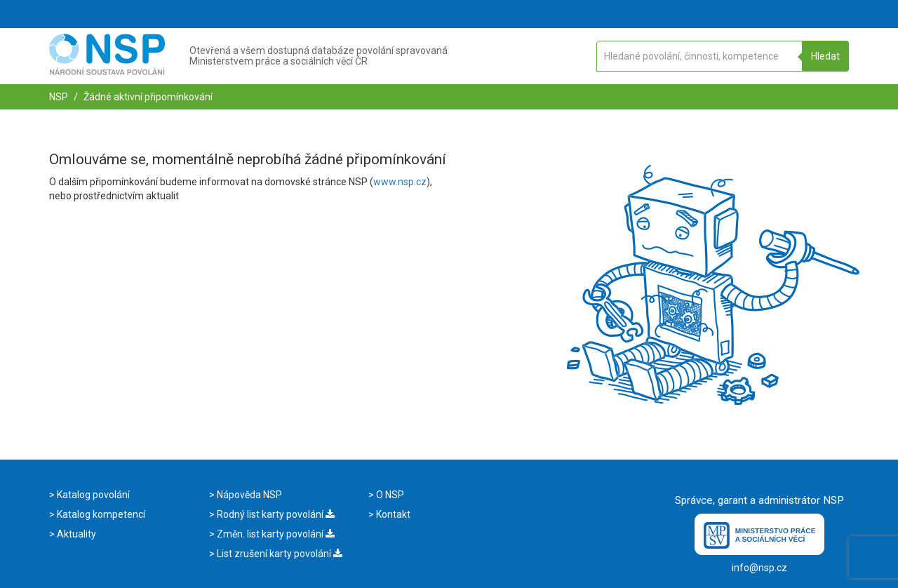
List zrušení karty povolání (279, 554)
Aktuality (75, 534)
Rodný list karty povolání (275, 514)
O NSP (389, 495)
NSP (59, 97)
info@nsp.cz (759, 568)
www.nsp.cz (400, 182)
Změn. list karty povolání (275, 534)
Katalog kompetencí (100, 514)
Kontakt (392, 514)
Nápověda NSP (248, 495)
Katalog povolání (92, 495)
